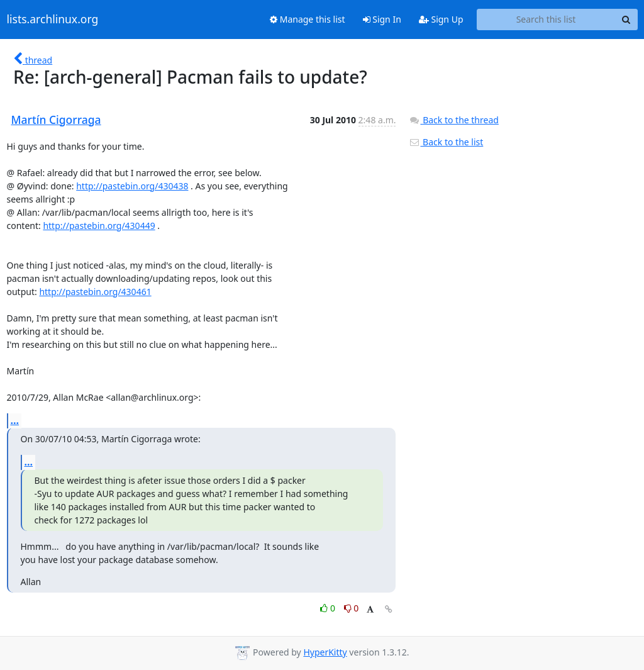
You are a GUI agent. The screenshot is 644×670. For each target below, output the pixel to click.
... (15, 420)
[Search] (626, 20)
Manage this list (308, 19)
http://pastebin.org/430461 (95, 292)
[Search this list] (546, 20)
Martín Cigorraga (56, 120)
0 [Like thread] (329, 608)
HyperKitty (325, 652)
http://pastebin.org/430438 (132, 186)
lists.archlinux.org (53, 20)
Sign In (382, 19)
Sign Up (441, 19)
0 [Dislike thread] (352, 608)
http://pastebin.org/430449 (99, 226)
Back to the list (446, 142)
